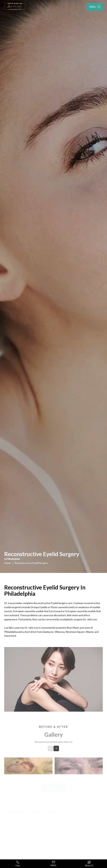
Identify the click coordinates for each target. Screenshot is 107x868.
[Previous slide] (50, 749)
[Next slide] (56, 749)
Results (89, 864)
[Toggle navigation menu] (95, 7)
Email (53, 864)
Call (18, 864)
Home (8, 563)
